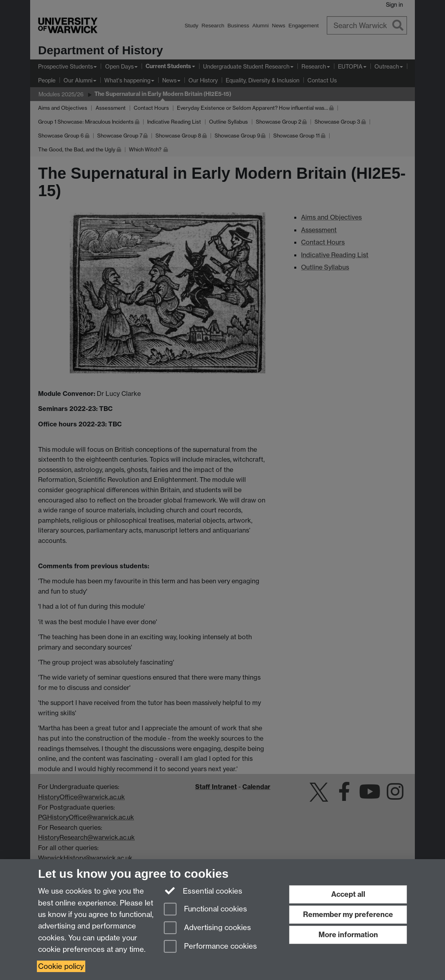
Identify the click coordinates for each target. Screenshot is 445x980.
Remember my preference (348, 914)
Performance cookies (210, 947)
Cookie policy (61, 966)
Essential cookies (203, 890)
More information (348, 935)
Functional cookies (205, 910)
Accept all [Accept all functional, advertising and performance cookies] (348, 894)
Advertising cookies (207, 928)
